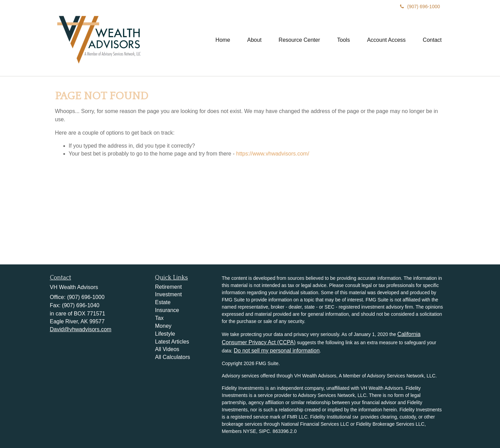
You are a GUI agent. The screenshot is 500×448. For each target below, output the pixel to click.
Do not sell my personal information (277, 351)
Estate (163, 302)
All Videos (167, 349)
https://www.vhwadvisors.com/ (273, 154)
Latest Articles (172, 342)
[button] (254, 40)
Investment (168, 294)
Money (163, 326)
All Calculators (172, 357)
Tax (159, 318)
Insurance (167, 310)
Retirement (168, 287)
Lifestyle (165, 334)
